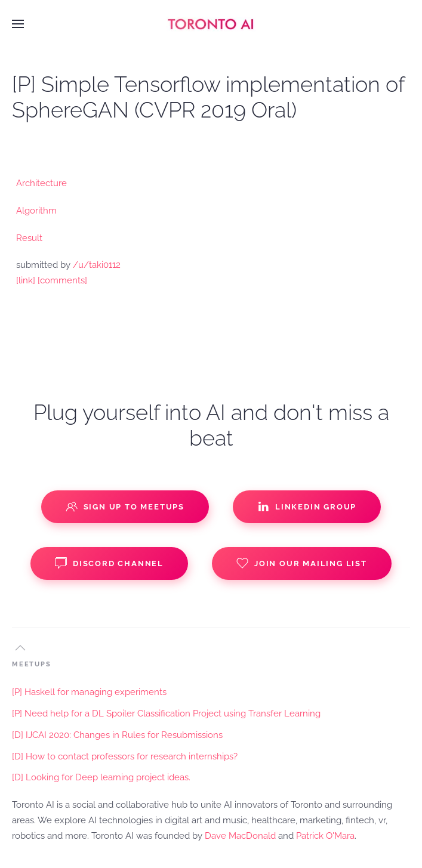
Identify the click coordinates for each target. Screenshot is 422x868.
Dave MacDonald (240, 836)
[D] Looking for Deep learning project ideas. (101, 777)
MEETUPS (32, 664)
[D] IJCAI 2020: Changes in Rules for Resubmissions (117, 735)
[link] (26, 280)
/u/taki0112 (97, 265)
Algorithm (36, 211)
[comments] (62, 280)
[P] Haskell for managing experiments (89, 692)
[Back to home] (211, 24)
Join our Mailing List (302, 563)
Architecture (41, 183)
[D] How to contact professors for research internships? (125, 756)
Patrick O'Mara (325, 836)
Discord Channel (109, 563)
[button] (18, 24)
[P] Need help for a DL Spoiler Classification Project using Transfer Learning (166, 713)
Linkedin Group (307, 506)
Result (29, 238)
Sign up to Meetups (125, 506)
